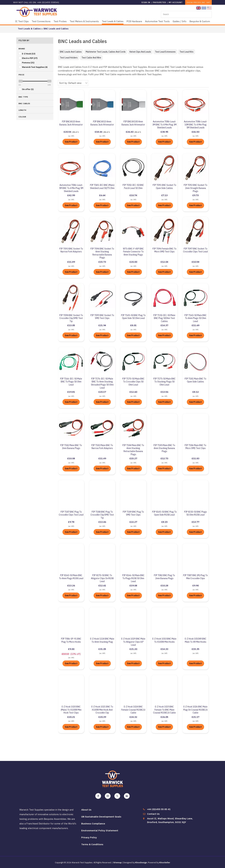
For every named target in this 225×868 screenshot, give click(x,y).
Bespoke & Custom (200, 21)
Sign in (146, 2)
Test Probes (60, 21)
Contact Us (153, 814)
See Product (71, 141)
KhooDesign (141, 862)
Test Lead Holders (69, 58)
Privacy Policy (89, 837)
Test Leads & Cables (113, 21)
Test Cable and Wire (91, 58)
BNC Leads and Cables (54, 29)
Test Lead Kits (187, 52)
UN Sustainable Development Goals (101, 816)
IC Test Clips (22, 21)
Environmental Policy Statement (100, 830)
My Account (176, 2)
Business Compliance (93, 823)
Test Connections (41, 21)
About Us (86, 810)
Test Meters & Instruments (84, 21)
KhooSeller (165, 862)
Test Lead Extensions (165, 52)
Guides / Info (180, 21)
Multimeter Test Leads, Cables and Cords (106, 52)
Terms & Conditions (92, 844)
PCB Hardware (134, 21)
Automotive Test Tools (157, 21)
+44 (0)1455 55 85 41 (159, 809)
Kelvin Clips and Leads (140, 52)
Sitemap (117, 862)
